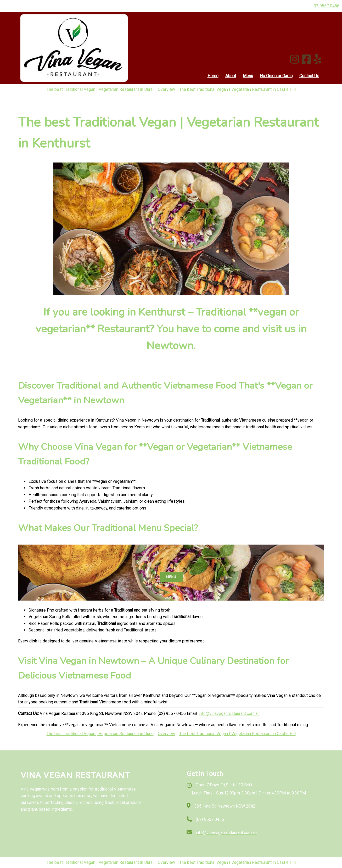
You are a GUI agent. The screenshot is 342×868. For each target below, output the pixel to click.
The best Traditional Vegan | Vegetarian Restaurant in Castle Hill (237, 89)
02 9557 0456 (327, 6)
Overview (166, 89)
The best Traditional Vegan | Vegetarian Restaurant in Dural (100, 89)
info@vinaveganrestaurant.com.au (229, 713)
